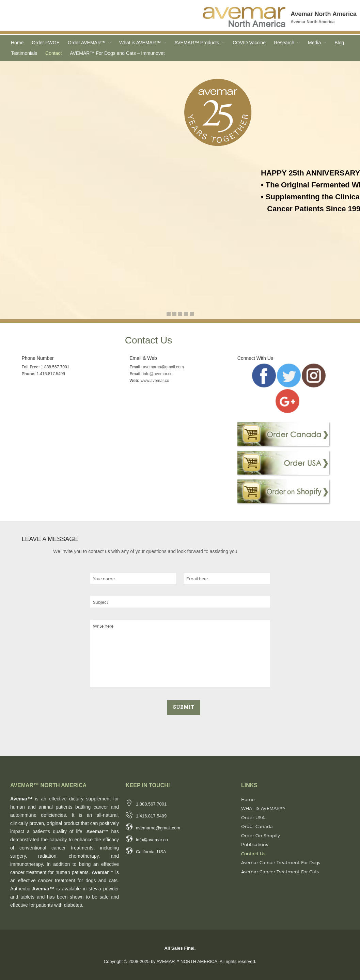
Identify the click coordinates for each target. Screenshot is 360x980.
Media (314, 43)
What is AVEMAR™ (140, 43)
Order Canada (257, 826)
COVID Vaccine (249, 43)
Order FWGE (46, 43)
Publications (255, 844)
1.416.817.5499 (51, 374)
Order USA (253, 817)
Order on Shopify (261, 836)
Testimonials (24, 53)
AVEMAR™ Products (197, 43)
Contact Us (253, 854)
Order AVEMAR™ (87, 43)
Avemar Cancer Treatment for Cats (280, 872)
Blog (339, 43)
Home (17, 43)
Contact (53, 53)
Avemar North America (324, 14)
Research (284, 43)
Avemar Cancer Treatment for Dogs (281, 862)
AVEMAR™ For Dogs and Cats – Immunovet (117, 53)
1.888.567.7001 (55, 367)
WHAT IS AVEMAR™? (263, 808)
